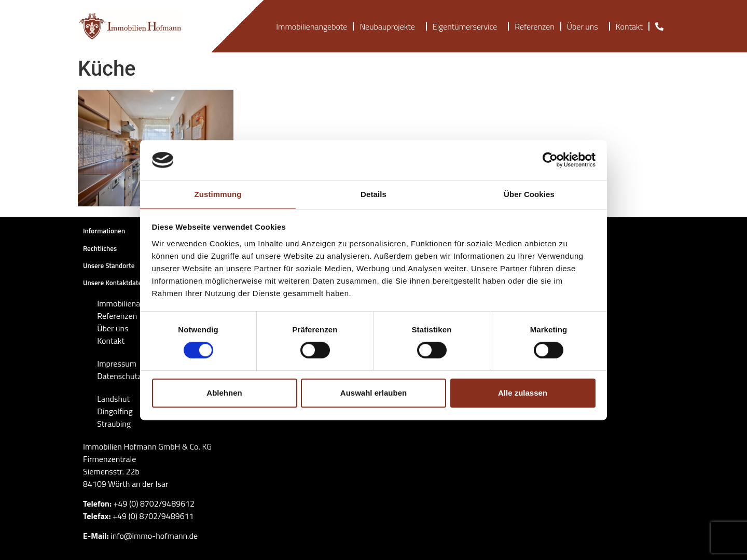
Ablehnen (224, 393)
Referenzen (534, 26)
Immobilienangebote (312, 26)
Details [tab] (374, 194)
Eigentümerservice (467, 26)
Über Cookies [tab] (529, 194)
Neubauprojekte (390, 26)
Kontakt (629, 26)
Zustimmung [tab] (218, 194)
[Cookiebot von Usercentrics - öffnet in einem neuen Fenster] (550, 160)
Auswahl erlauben (374, 393)
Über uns (585, 26)
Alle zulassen (523, 393)
